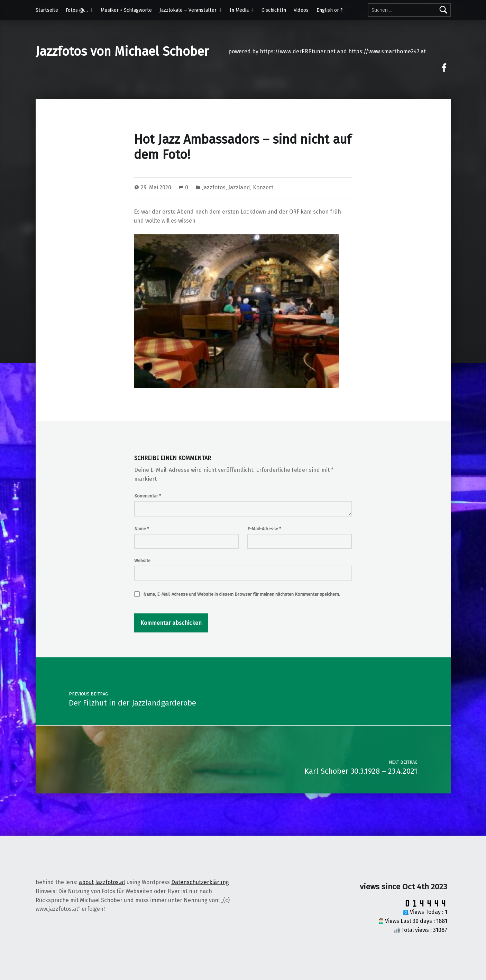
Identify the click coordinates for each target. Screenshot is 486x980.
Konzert (263, 187)
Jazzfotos (214, 187)
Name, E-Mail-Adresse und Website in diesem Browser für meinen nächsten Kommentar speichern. (242, 594)
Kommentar (148, 496)
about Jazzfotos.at (102, 882)
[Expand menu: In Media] (252, 10)
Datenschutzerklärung (200, 882)
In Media (239, 10)
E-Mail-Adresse (264, 529)
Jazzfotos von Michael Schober (122, 52)
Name (142, 529)
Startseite (47, 10)
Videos (301, 10)
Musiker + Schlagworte (126, 10)
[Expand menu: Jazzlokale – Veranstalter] (220, 10)
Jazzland (239, 187)
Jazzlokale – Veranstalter (188, 10)
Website (142, 561)
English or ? (330, 10)
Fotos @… (77, 10)
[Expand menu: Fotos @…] (91, 10)
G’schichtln (274, 10)
